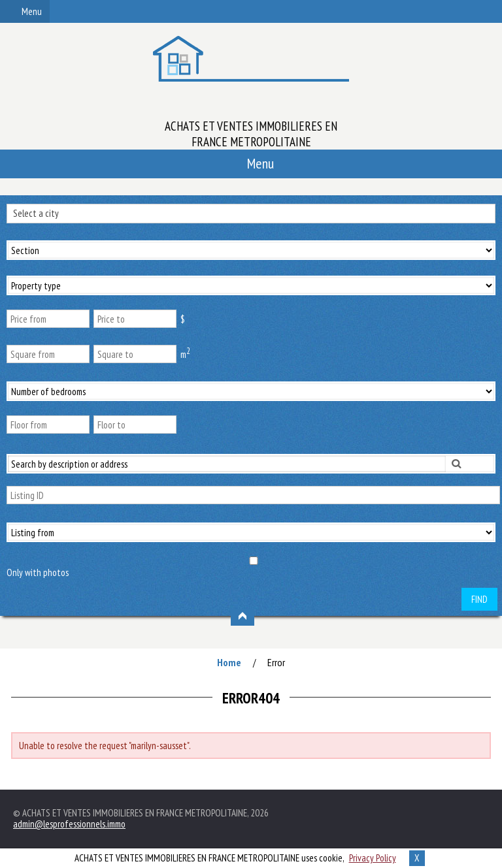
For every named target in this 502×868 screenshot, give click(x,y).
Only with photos (38, 572)
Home (229, 662)
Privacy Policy (373, 858)
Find (479, 599)
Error (276, 662)
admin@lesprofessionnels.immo (69, 824)
